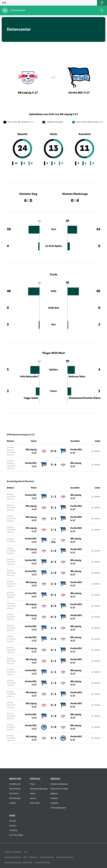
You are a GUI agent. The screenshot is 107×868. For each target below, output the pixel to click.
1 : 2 (53, 628)
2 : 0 (53, 639)
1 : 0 (53, 551)
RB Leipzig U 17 (31, 451)
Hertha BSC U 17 (76, 451)
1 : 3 (53, 683)
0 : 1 (53, 595)
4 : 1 (53, 650)
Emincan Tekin (77, 377)
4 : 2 (53, 562)
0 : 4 (53, 705)
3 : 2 (53, 519)
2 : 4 (53, 465)
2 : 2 (53, 584)
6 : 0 (53, 606)
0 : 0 (53, 451)
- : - (53, 540)
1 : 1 (53, 497)
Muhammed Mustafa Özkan (85, 398)
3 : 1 (53, 508)
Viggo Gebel (31, 398)
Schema (96, 451)
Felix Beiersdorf (29, 377)
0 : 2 (53, 617)
